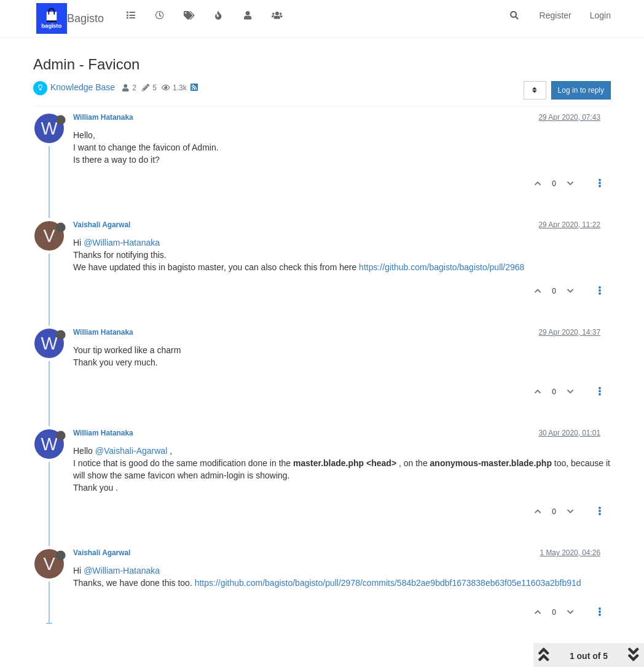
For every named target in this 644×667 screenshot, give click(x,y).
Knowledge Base (83, 87)
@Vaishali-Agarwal (131, 451)
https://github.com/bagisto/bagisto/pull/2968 (442, 267)
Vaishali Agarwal (102, 225)
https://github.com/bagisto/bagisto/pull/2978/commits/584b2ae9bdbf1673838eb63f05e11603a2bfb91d (388, 583)
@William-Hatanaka (122, 243)
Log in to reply (581, 90)
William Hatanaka (103, 117)
